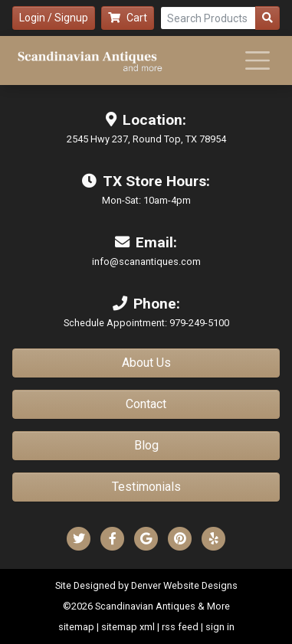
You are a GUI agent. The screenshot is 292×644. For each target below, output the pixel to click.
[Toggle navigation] (258, 60)
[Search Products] (208, 18)
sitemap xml (128, 627)
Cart (128, 18)
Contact (146, 404)
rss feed (180, 627)
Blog (146, 445)
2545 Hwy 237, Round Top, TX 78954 (146, 139)
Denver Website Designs (184, 585)
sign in (220, 627)
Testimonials (146, 487)
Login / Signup (54, 18)
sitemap (76, 627)
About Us (146, 363)
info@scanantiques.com (146, 262)
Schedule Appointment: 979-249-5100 (146, 323)
